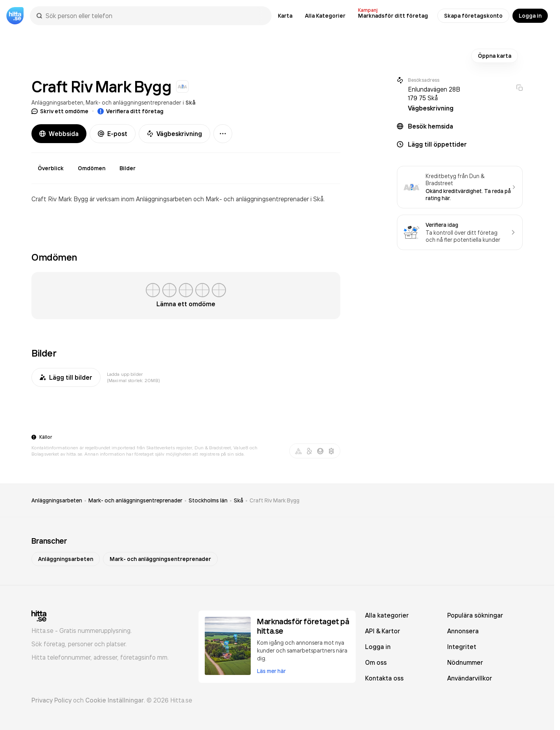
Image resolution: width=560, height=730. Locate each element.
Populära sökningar (475, 615)
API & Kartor (383, 631)
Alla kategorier (387, 615)
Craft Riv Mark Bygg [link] (274, 500)
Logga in (530, 16)
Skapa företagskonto (473, 16)
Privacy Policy (51, 700)
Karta (285, 16)
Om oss (376, 662)
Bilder (128, 168)
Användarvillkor (470, 678)
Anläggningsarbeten (57, 102)
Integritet (462, 647)
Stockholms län (208, 500)
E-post (113, 134)
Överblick (51, 168)
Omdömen (92, 168)
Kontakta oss (384, 678)
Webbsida (59, 134)
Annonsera (463, 631)
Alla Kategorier (325, 16)
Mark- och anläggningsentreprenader (133, 102)
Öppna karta (495, 56)
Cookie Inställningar (115, 700)
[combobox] (155, 16)
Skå (190, 103)
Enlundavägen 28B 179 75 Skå (434, 94)
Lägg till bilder (66, 377)
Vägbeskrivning (174, 134)
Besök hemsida (431, 126)
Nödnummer (465, 662)
